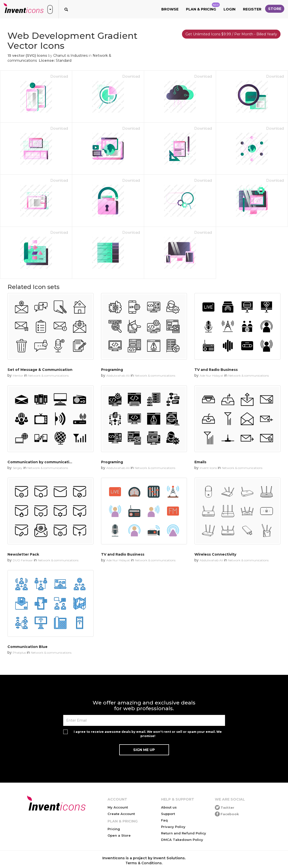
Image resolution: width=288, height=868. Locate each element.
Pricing (114, 829)
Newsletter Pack (23, 554)
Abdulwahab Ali (118, 376)
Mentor (18, 376)
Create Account (121, 814)
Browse (170, 9)
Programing (112, 370)
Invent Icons (208, 468)
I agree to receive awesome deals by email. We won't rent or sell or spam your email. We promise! (148, 734)
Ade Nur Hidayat (211, 376)
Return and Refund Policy (184, 833)
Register (252, 9)
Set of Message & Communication (40, 370)
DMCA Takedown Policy (182, 840)
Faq (164, 820)
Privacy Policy (173, 827)
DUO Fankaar (23, 560)
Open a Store (119, 835)
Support (168, 814)
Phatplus (19, 653)
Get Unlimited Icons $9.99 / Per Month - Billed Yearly (231, 34)
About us (169, 807)
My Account (118, 807)
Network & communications (48, 376)
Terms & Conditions (144, 863)
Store (275, 9)
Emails (200, 462)
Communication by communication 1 (42, 462)
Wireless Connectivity (215, 554)
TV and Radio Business (216, 370)
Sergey (18, 468)
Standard (64, 60)
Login (230, 9)
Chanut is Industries (70, 56)
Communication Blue (28, 647)
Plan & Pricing (203, 7)
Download (59, 76)
